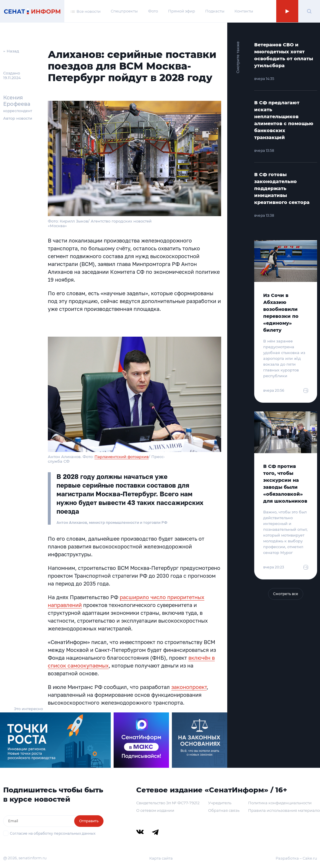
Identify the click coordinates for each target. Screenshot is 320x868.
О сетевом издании (155, 810)
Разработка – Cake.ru (296, 858)
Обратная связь (224, 810)
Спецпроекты (124, 11)
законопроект (189, 687)
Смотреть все (286, 594)
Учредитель (220, 803)
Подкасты (215, 11)
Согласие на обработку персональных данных (53, 833)
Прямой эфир (182, 11)
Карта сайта (161, 858)
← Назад (11, 51)
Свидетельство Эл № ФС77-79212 (168, 803)
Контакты (244, 11)
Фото (153, 11)
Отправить (89, 821)
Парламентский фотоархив (122, 457)
